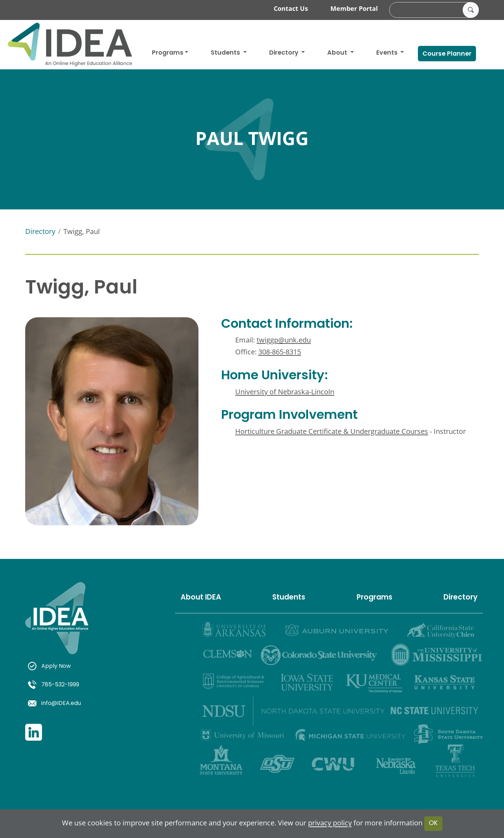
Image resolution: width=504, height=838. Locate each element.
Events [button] (388, 53)
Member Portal (354, 8)
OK (433, 823)
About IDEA (201, 598)
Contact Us (291, 8)
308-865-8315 (280, 352)
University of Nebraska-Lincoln (285, 392)
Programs (168, 53)
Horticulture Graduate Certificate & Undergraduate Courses (332, 431)
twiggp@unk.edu (284, 340)
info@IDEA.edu (54, 704)
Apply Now (49, 666)
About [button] (338, 53)
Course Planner (447, 54)
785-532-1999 (54, 685)
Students (226, 53)
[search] (433, 10)
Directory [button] (285, 53)
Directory (40, 231)
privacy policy (330, 823)
